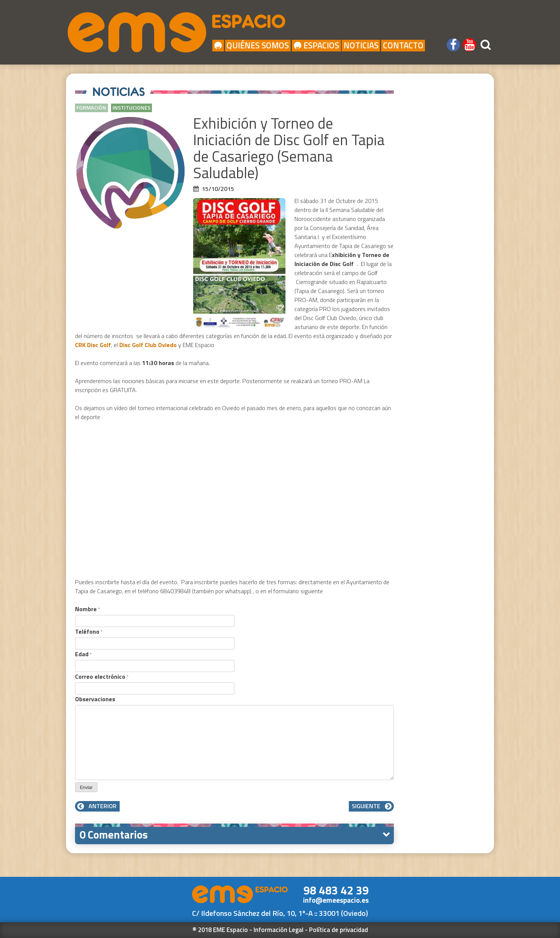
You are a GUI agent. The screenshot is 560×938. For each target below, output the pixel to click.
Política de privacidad (339, 930)
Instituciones (131, 108)
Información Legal (278, 930)
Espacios (316, 46)
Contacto (403, 46)
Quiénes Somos (258, 46)
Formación (91, 108)
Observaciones (95, 699)
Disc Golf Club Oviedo (148, 345)
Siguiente (371, 806)
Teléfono (89, 631)
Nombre (88, 609)
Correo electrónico (102, 676)
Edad (83, 654)
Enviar (86, 788)
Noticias (361, 46)
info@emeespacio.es (336, 900)
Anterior (97, 806)
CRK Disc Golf (93, 345)
